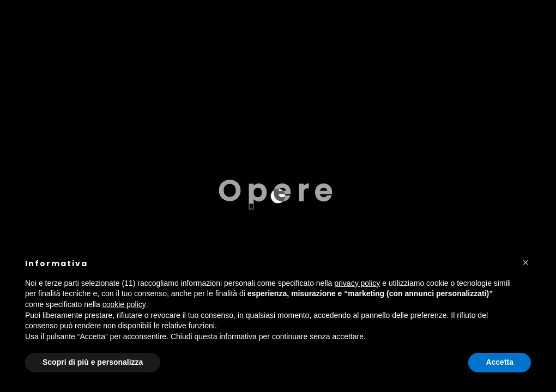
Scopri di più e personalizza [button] (93, 362)
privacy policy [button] (357, 283)
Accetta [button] (500, 362)
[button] (525, 262)
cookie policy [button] (124, 304)
